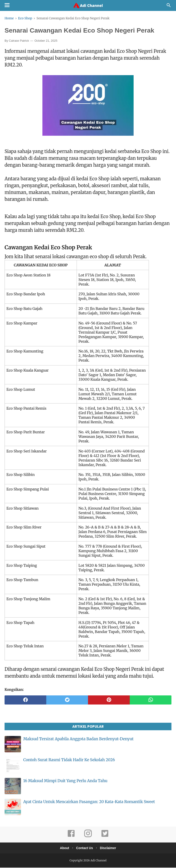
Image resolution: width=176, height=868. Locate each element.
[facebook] (25, 700)
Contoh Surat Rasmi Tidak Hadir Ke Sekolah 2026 (69, 760)
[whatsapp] (151, 700)
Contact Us (85, 848)
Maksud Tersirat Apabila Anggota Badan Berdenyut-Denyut (78, 739)
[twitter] (67, 700)
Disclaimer (110, 848)
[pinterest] (109, 700)
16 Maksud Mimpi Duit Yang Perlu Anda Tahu (65, 781)
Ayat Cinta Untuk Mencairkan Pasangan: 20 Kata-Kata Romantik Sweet (89, 802)
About (63, 848)
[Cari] (169, 6)
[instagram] (88, 837)
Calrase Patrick (19, 41)
